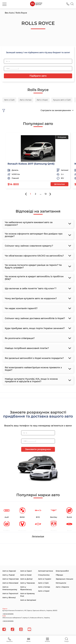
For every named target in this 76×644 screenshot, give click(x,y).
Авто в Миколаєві (10, 583)
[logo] (36, 4)
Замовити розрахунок (38, 449)
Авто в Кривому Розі (27, 595)
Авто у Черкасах (28, 583)
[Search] (72, 4)
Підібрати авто (38, 76)
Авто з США (43, 583)
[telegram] (4, 629)
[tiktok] (12, 629)
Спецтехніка (44, 575)
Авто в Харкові (9, 571)
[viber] (21, 629)
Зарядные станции (64, 579)
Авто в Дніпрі (26, 579)
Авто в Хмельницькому (10, 588)
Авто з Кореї (44, 591)
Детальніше (59, 184)
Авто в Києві (26, 575)
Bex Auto (9, 13)
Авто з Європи (62, 587)
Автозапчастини (46, 571)
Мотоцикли (61, 583)
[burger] (4, 4)
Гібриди (59, 575)
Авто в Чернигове (11, 579)
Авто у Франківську (26, 588)
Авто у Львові (9, 575)
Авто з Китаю (44, 587)
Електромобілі (62, 571)
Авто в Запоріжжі (28, 600)
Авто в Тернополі (10, 594)
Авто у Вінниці (9, 598)
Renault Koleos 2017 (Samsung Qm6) (31, 164)
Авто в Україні (45, 579)
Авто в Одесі (26, 571)
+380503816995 (8, 614)
